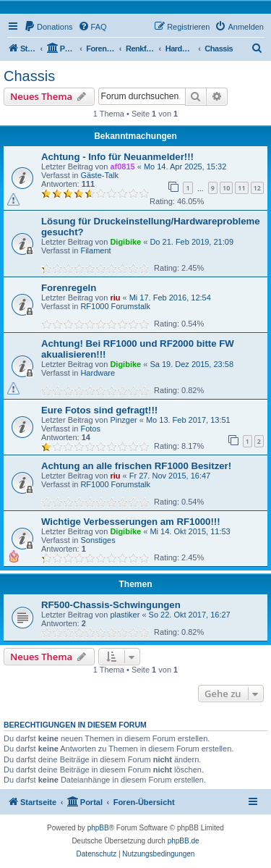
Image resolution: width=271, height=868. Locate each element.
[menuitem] (48, 27)
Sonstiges (98, 540)
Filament (95, 250)
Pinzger (123, 420)
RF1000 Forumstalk (115, 306)
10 (226, 188)
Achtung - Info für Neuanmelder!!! (117, 157)
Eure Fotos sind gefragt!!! (99, 410)
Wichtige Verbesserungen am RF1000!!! (131, 522)
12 (257, 188)
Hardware (98, 373)
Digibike (125, 242)
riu (115, 298)
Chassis (29, 76)
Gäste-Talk (99, 175)
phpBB (98, 828)
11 (241, 188)
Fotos (90, 429)
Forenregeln (69, 288)
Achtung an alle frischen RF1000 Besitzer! (136, 466)
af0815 (122, 167)
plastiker (125, 615)
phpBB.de (184, 841)
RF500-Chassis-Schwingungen (111, 605)
